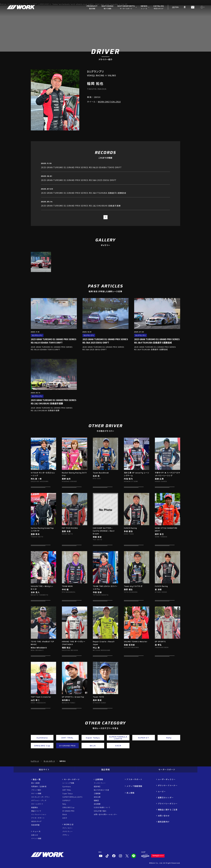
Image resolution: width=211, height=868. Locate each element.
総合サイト (44, 769)
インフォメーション (39, 814)
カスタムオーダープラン (40, 797)
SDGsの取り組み (100, 811)
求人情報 (130, 793)
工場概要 (97, 793)
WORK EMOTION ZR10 (109, 102)
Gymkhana (67, 786)
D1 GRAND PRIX (68, 811)
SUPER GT (66, 800)
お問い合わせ (164, 816)
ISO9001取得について (102, 807)
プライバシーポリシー (168, 804)
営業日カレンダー (166, 797)
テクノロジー (67, 828)
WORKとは (69, 824)
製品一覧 (37, 779)
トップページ (35, 761)
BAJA (65, 814)
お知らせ (35, 835)
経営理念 (97, 786)
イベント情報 (36, 838)
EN (177, 7)
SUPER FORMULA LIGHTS (72, 797)
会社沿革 (97, 797)
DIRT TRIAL (67, 790)
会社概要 (97, 804)
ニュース (37, 831)
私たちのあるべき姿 (101, 790)
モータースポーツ (49, 761)
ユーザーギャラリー (167, 779)
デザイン (66, 835)
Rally (64, 804)
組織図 (96, 800)
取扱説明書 (35, 825)
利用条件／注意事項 (39, 786)
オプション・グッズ (39, 800)
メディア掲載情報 (134, 786)
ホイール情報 (36, 793)
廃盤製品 (35, 807)
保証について (36, 811)
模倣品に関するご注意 (168, 810)
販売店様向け (164, 822)
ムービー (162, 791)
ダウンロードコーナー (168, 785)
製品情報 (105, 769)
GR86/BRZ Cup (68, 807)
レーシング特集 (68, 783)
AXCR (65, 818)
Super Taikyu (68, 793)
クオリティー (67, 831)
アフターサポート (38, 818)
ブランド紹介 (36, 790)
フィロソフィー (100, 783)
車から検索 (35, 783)
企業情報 (99, 779)
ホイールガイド (37, 804)
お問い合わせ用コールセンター (106, 814)
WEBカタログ (36, 821)
